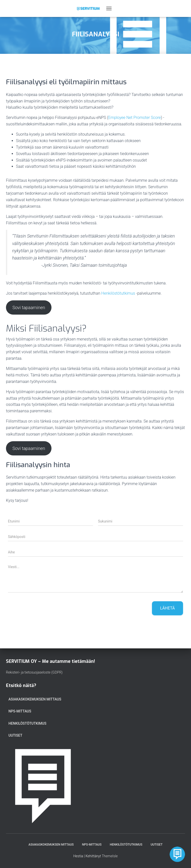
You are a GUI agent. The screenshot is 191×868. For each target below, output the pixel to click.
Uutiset (15, 735)
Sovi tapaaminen (29, 307)
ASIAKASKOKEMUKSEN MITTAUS (35, 699)
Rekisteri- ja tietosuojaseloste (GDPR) (34, 672)
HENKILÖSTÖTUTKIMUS (27, 723)
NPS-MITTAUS (20, 711)
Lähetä (167, 608)
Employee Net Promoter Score (134, 118)
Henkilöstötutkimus (118, 293)
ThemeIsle (110, 856)
